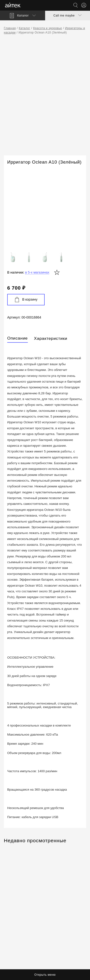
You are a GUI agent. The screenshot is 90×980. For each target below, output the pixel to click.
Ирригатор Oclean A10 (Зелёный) (43, 33)
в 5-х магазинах (37, 272)
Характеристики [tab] (51, 338)
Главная (10, 28)
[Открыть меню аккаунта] (84, 5)
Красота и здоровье (48, 28)
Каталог (24, 28)
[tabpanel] (45, 584)
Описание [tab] (18, 338)
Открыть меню (45, 975)
